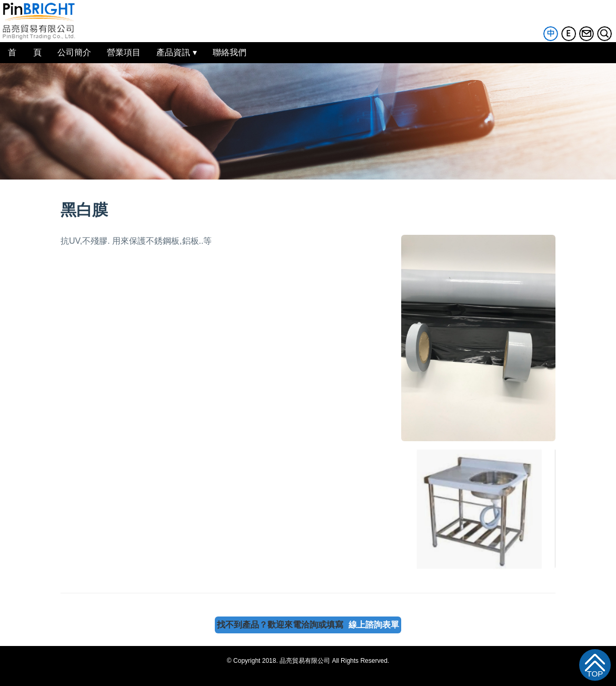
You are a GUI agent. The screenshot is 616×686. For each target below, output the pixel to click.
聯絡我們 (230, 52)
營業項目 (124, 52)
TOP (595, 674)
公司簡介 (74, 52)
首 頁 (25, 52)
